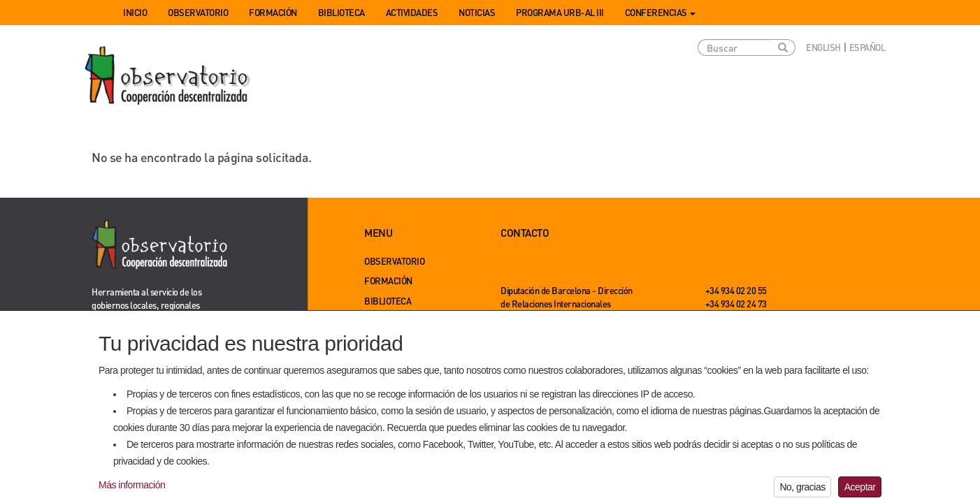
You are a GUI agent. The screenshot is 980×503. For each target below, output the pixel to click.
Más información (132, 491)
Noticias (477, 12)
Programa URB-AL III (560, 12)
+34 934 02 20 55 (736, 290)
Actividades (412, 12)
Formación (273, 12)
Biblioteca (341, 12)
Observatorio (198, 12)
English (823, 47)
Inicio (135, 12)
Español (867, 47)
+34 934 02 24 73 (736, 304)
